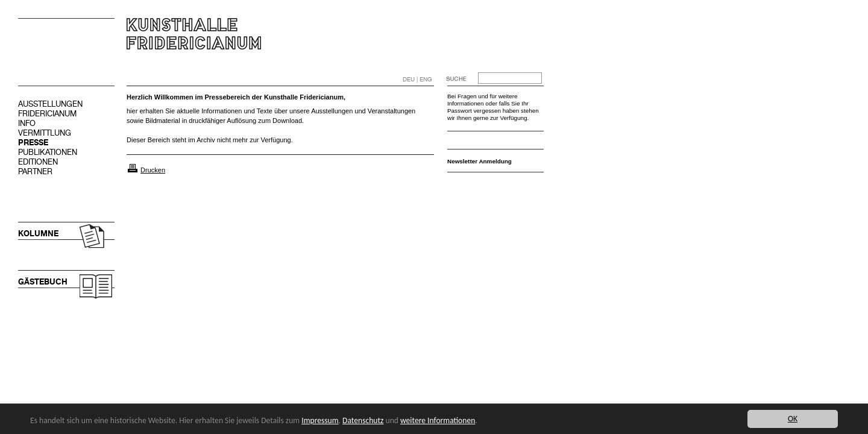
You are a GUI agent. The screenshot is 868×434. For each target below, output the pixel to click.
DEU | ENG (417, 79)
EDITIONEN (38, 162)
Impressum (320, 420)
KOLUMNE (38, 234)
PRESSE (33, 143)
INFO (27, 123)
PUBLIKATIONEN (48, 152)
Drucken (153, 170)
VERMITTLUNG (45, 133)
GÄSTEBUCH (43, 282)
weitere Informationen (438, 420)
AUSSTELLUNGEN (50, 104)
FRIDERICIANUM (47, 114)
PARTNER (35, 171)
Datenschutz (363, 420)
